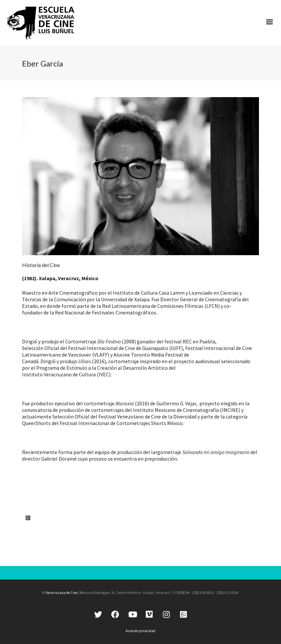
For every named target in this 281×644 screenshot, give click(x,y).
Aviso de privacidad (140, 631)
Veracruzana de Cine (62, 593)
